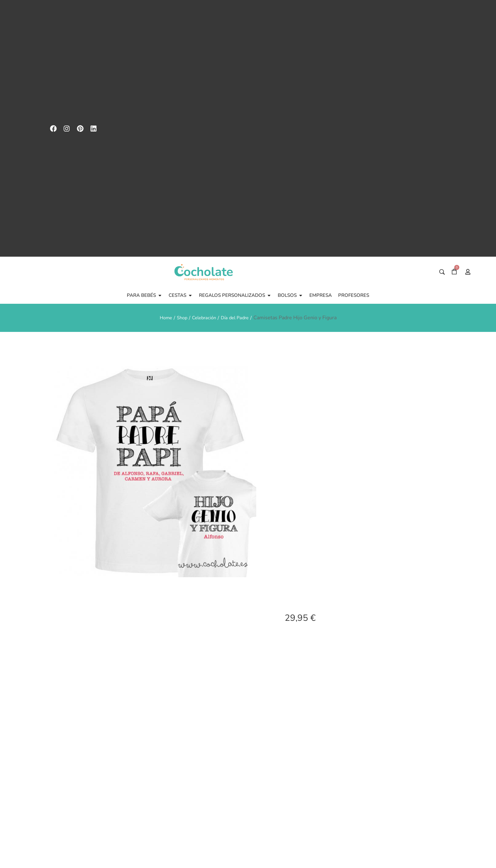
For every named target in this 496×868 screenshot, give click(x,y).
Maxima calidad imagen (361, 762)
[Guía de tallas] (304, 737)
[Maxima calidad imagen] (361, 737)
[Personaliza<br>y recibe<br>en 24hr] (417, 737)
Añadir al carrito (373, 697)
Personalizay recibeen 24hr (417, 762)
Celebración (204, 83)
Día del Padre (237, 83)
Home (162, 83)
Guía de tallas (304, 757)
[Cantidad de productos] (301, 697)
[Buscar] (442, 38)
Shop (180, 83)
